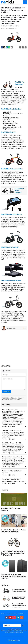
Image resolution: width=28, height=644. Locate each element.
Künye (9, 614)
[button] (20, 47)
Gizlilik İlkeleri (21, 614)
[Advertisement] (14, 65)
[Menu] (25, 2)
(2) (10, 467)
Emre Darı (10, 328)
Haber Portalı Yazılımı (15, 640)
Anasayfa (3, 614)
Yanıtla (5, 427)
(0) (10, 427)
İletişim (14, 614)
